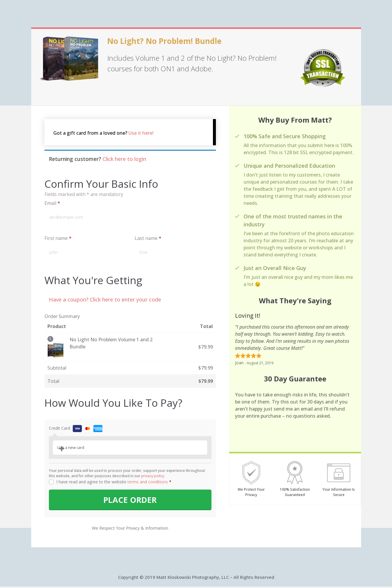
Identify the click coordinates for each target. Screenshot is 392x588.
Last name (148, 238)
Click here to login (124, 159)
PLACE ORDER (130, 501)
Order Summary (62, 316)
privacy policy (153, 476)
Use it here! (141, 133)
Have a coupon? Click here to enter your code (105, 299)
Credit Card (76, 428)
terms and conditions (148, 482)
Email (52, 203)
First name (58, 238)
